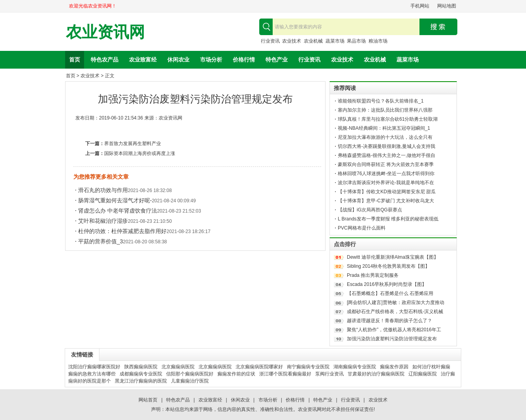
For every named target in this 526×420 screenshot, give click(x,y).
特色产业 (277, 60)
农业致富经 (143, 60)
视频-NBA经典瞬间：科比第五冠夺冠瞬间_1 (384, 128)
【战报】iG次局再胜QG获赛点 (370, 210)
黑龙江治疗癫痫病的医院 (141, 381)
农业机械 (313, 41)
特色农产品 (105, 60)
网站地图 (447, 6)
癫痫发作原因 (394, 367)
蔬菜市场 (335, 41)
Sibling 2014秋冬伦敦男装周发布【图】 (388, 266)
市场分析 (211, 60)
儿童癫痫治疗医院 (190, 381)
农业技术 (292, 41)
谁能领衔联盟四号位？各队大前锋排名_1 (381, 101)
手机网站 (420, 6)
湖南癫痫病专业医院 (355, 367)
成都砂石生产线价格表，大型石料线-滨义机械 (395, 312)
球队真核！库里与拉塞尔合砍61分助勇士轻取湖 (388, 119)
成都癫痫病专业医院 (141, 374)
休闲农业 (178, 60)
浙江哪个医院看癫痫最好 (285, 374)
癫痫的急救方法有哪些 (92, 374)
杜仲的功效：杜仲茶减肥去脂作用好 (122, 231)
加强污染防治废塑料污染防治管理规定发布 (392, 339)
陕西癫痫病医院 (141, 367)
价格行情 (244, 60)
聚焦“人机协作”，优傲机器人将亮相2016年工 (394, 330)
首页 (75, 60)
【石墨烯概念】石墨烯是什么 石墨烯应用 (390, 293)
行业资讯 (270, 41)
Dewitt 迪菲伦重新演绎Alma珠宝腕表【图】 (393, 257)
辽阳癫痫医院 (423, 374)
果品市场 (356, 41)
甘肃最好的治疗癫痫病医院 (376, 374)
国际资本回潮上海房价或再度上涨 (140, 153)
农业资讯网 (105, 32)
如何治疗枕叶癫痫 (431, 367)
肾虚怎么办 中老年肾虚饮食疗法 (118, 211)
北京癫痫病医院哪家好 (259, 367)
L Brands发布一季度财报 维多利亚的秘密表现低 (388, 219)
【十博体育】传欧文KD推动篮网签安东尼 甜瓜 (387, 192)
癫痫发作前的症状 (236, 374)
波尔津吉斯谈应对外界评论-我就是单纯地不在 (386, 183)
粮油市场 (378, 41)
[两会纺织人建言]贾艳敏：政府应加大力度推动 (396, 302)
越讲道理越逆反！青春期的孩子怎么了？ (389, 321)
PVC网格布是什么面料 (362, 228)
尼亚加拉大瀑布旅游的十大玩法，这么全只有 (385, 137)
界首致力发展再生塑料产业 (133, 144)
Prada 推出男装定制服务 (373, 275)
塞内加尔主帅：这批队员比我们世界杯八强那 (385, 110)
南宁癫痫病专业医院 (308, 367)
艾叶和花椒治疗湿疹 (103, 221)
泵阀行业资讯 (329, 374)
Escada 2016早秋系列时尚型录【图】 (387, 284)
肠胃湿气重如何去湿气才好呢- (115, 200)
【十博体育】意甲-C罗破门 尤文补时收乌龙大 (386, 201)
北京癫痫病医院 (178, 367)
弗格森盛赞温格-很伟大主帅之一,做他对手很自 (387, 155)
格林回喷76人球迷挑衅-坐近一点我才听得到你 (386, 174)
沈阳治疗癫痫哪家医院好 (94, 367)
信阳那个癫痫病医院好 (190, 374)
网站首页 (148, 400)
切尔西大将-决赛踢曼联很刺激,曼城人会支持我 (387, 146)
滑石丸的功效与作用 (103, 190)
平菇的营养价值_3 (101, 241)
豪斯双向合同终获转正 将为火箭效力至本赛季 (386, 164)
